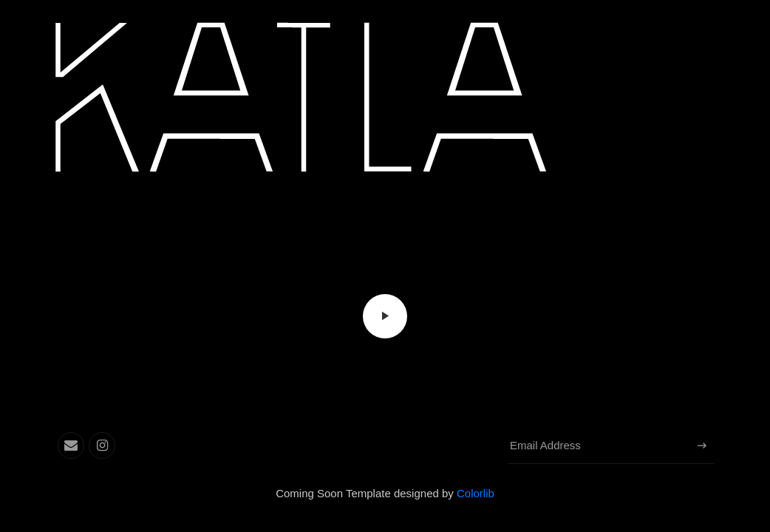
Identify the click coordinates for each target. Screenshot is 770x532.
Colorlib (476, 493)
